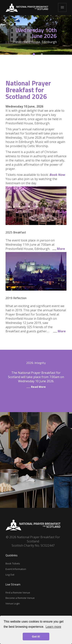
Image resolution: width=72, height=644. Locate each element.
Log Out (10, 575)
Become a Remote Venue (20, 598)
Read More (36, 387)
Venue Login (13, 603)
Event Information (16, 569)
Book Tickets (13, 563)
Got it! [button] (36, 637)
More (58, 249)
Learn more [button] (53, 627)
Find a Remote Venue (18, 593)
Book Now (57, 175)
